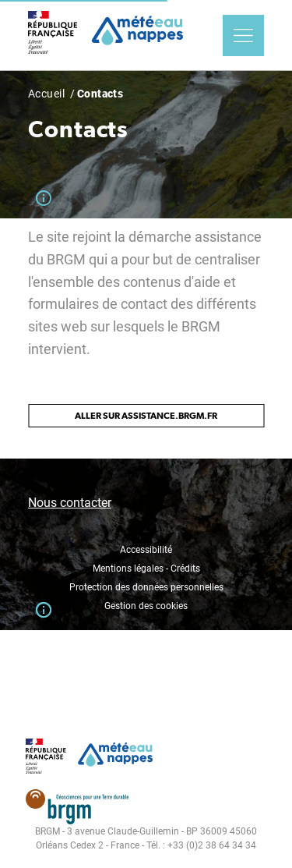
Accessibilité (146, 550)
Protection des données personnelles (146, 587)
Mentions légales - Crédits (146, 569)
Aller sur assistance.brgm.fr (146, 416)
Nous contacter (70, 503)
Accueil (46, 94)
